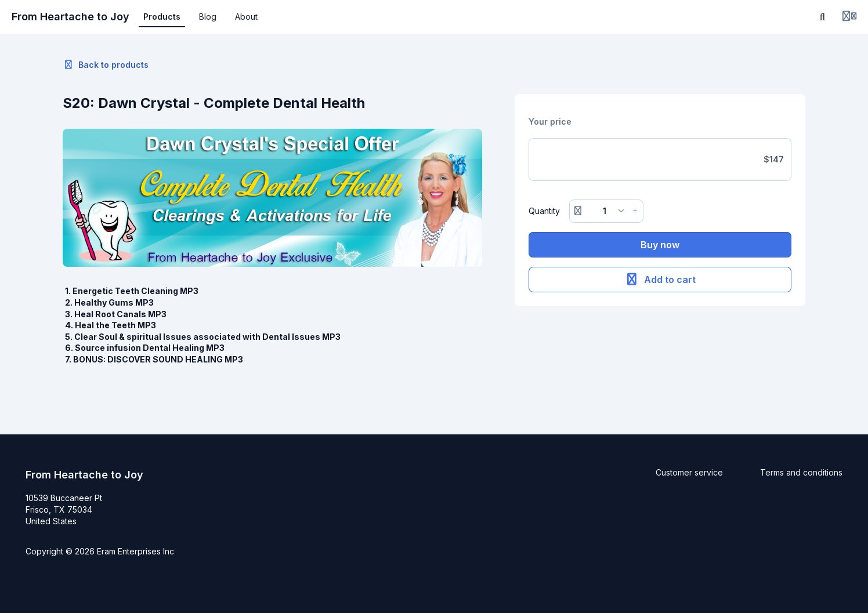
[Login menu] (849, 17)
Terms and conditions (801, 472)
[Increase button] (635, 211)
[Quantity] (607, 211)
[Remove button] (578, 211)
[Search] (823, 17)
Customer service (689, 472)
